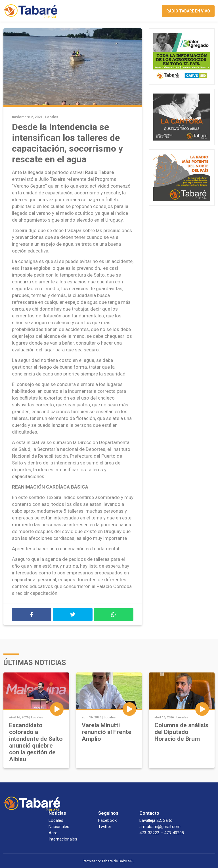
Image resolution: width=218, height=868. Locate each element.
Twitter (105, 827)
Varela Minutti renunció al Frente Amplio (107, 732)
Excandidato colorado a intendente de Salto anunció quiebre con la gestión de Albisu (36, 742)
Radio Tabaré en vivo (188, 11)
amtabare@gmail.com (160, 827)
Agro (53, 833)
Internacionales (63, 839)
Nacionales (59, 827)
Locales (52, 117)
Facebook (107, 820)
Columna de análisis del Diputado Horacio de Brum (181, 732)
